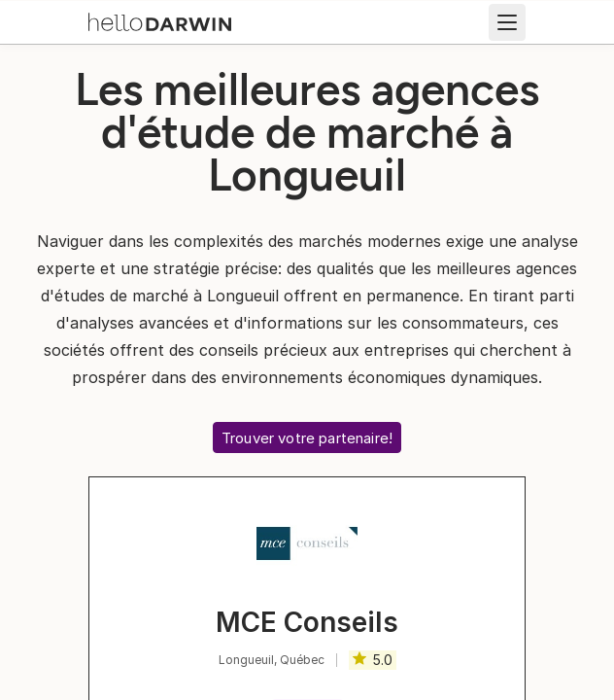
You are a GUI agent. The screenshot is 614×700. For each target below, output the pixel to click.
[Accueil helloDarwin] (160, 20)
